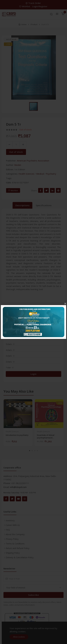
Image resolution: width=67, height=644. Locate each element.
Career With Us (13, 525)
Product (34, 24)
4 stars (10, 350)
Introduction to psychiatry (17, 435)
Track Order (33, 3)
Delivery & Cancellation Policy (20, 557)
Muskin (18, 165)
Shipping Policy (13, 553)
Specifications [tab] (44, 205)
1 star (10, 367)
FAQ (8, 530)
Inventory (10, 520)
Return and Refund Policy (18, 548)
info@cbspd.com (18, 487)
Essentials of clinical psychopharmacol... (46, 436)
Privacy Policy (12, 539)
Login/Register (40, 6)
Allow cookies (19, 637)
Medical (40, 174)
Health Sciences (26, 174)
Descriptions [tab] (23, 205)
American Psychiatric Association (33, 161)
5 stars (10, 344)
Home (24, 24)
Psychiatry (51, 174)
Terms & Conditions (15, 544)
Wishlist (25, 6)
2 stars (10, 362)
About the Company (15, 534)
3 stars (10, 356)
